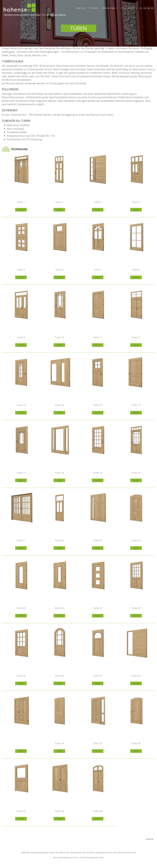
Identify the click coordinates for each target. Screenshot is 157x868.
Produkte (94, 8)
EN (145, 8)
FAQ (123, 8)
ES (152, 8)
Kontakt (133, 8)
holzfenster (25, 853)
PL (141, 8)
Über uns (81, 8)
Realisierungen (110, 8)
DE (149, 8)
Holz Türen (117, 853)
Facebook (149, 839)
